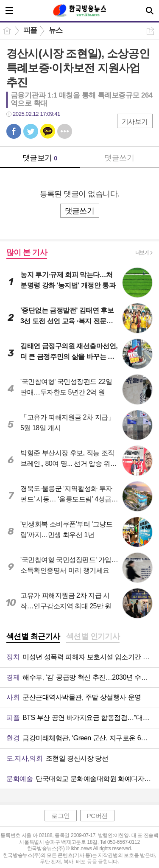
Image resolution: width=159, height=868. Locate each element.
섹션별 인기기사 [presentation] (93, 636)
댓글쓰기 (119, 158)
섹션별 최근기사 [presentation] (33, 636)
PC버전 (97, 816)
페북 (14, 131)
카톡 (48, 131)
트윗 (31, 131)
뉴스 (56, 30)
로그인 (61, 816)
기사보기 (135, 122)
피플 (30, 30)
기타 (65, 131)
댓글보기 (40, 158)
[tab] (33, 637)
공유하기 (150, 31)
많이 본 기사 (27, 252)
